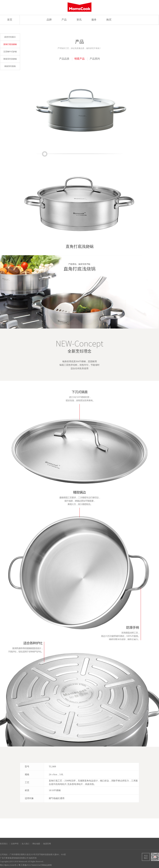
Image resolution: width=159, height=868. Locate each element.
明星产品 (79, 59)
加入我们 (25, 844)
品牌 (49, 20)
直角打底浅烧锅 (10, 44)
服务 (94, 20)
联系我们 (4, 844)
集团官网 (47, 844)
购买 (109, 20)
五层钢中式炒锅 (10, 52)
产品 (64, 20)
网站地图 (36, 844)
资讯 (79, 20)
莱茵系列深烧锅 (10, 59)
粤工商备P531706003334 (29, 865)
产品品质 (64, 59)
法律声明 (15, 844)
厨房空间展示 (10, 37)
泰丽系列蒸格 (10, 66)
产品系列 (95, 59)
